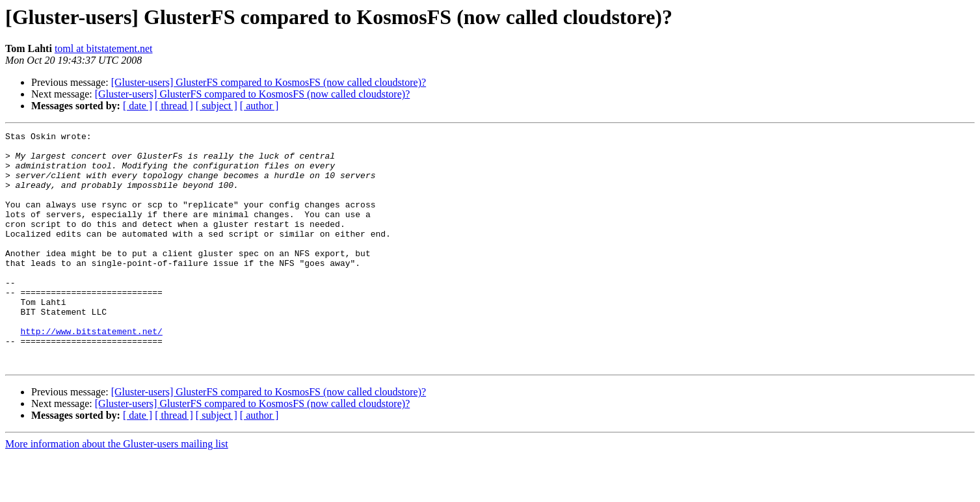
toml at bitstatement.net (104, 48)
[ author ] (259, 106)
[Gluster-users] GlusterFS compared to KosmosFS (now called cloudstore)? (269, 82)
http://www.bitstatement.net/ (91, 372)
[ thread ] (174, 106)
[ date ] (138, 106)
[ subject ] (217, 106)
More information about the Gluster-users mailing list (117, 491)
